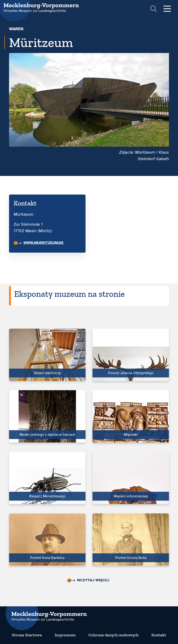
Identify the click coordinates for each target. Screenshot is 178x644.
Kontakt (159, 635)
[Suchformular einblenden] (154, 9)
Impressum (65, 635)
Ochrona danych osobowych (113, 635)
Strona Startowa (27, 635)
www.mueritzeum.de (40, 243)
